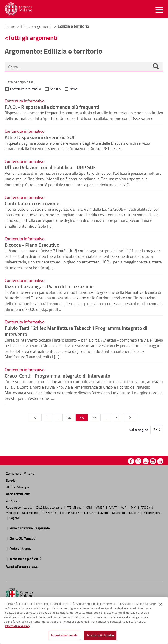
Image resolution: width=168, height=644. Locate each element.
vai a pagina (139, 430)
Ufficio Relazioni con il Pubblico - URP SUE (50, 167)
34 (69, 418)
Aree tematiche (18, 494)
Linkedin (160, 461)
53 (118, 418)
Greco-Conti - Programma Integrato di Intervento (57, 375)
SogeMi (14, 518)
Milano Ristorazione (126, 512)
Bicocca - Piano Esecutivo (32, 245)
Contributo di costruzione (32, 203)
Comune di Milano (20, 473)
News (74, 89)
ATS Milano (74, 507)
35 (82, 418)
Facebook (131, 461)
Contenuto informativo (25, 89)
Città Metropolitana (49, 507)
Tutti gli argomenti (33, 38)
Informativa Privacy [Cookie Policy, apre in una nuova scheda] (17, 626)
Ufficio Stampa (17, 487)
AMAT (113, 507)
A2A (124, 507)
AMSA (101, 507)
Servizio (55, 89)
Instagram (153, 461)
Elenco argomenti (37, 26)
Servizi (11, 480)
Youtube (146, 461)
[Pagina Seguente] (130, 418)
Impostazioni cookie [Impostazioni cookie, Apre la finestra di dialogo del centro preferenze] (64, 635)
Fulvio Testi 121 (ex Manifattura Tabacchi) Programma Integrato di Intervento (76, 331)
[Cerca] (156, 67)
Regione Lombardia (19, 507)
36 (94, 418)
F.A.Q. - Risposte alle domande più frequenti (52, 107)
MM (134, 507)
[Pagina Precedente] (35, 418)
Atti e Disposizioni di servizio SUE (40, 137)
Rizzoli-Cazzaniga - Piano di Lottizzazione (49, 286)
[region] (84, 620)
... (57, 418)
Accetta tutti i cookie (100, 635)
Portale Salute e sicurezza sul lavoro (84, 512)
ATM (89, 507)
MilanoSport (152, 512)
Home (10, 26)
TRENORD (49, 512)
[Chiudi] (161, 604)
